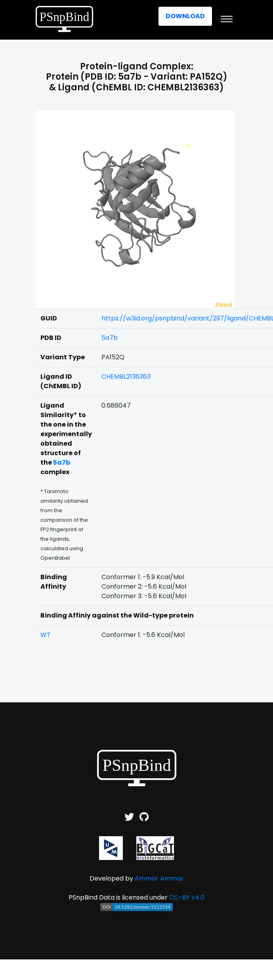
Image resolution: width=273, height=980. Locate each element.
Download (185, 16)
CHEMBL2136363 (126, 377)
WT (46, 635)
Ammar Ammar (159, 878)
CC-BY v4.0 (187, 897)
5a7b (110, 338)
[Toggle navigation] (227, 19)
